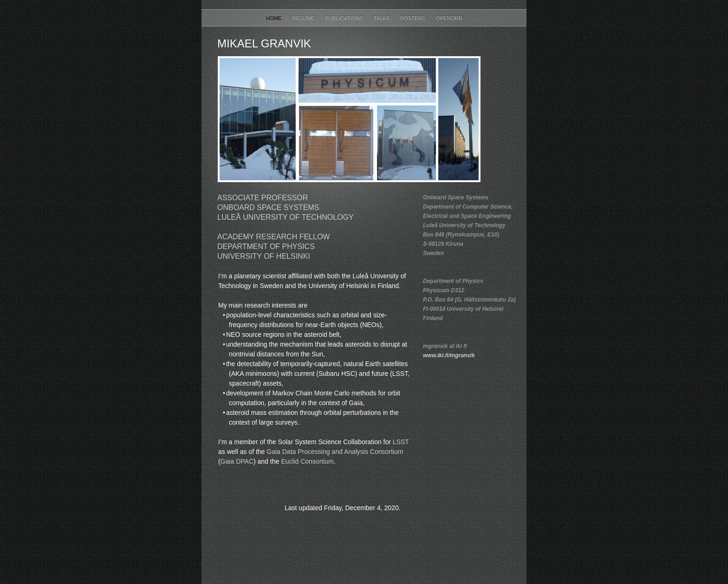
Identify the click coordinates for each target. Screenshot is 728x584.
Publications (345, 18)
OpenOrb (449, 18)
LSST (401, 442)
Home (275, 18)
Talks (383, 18)
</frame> (341, 552)
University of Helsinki (264, 256)
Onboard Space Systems (268, 207)
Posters (414, 18)
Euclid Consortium (307, 461)
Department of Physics (266, 246)
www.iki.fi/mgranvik (449, 355)
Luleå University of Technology (286, 217)
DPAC (245, 461)
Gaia (273, 452)
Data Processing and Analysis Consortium (343, 452)
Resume (304, 18)
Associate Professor (263, 198)
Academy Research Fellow (273, 237)
